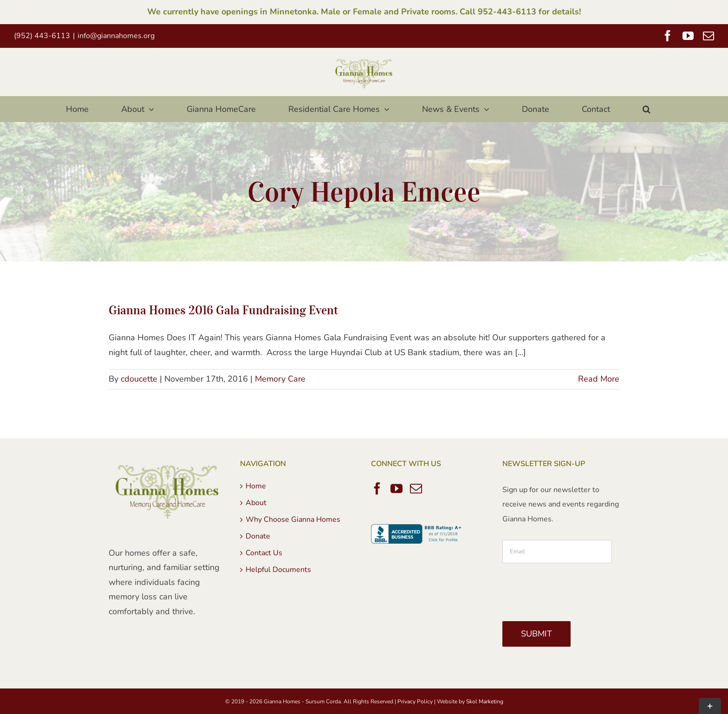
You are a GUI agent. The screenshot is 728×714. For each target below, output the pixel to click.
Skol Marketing (485, 701)
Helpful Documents (278, 570)
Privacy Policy (415, 701)
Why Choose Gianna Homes (293, 519)
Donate (258, 536)
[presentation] (573, 589)
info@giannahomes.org (116, 36)
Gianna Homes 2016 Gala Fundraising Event (224, 310)
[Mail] (416, 488)
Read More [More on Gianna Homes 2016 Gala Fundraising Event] (599, 379)
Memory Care (280, 379)
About (256, 503)
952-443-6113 (507, 12)
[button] (647, 109)
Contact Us (264, 553)
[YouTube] (396, 488)
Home (256, 486)
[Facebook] (377, 488)
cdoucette (139, 379)
